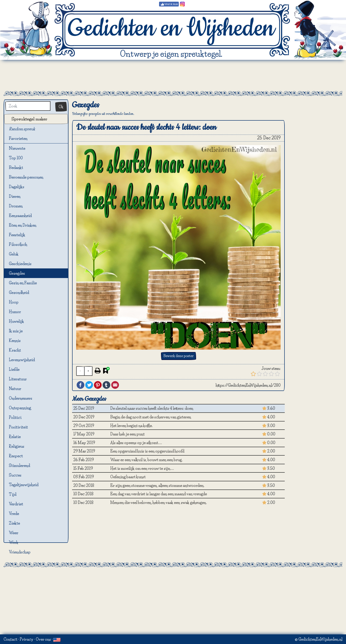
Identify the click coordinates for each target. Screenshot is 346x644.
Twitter (89, 385)
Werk (14, 542)
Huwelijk (16, 321)
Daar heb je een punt (127, 434)
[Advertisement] (173, 75)
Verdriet (16, 504)
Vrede (14, 514)
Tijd (13, 494)
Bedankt (16, 167)
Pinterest (98, 385)
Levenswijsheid (22, 360)
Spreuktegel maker (29, 119)
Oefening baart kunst (128, 477)
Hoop (14, 302)
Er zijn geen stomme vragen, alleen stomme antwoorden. (157, 485)
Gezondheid (19, 292)
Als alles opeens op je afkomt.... (136, 443)
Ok (61, 107)
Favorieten (21, 139)
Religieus (17, 446)
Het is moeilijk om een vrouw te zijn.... (142, 468)
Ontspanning (20, 408)
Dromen (16, 206)
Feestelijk (17, 235)
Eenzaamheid (20, 216)
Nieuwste (17, 148)
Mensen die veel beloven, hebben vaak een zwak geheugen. (159, 502)
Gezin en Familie (23, 283)
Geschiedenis (20, 264)
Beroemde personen (26, 177)
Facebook (80, 385)
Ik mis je (16, 331)
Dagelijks (17, 187)
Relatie (15, 437)
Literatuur (18, 379)
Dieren (15, 196)
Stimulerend (19, 465)
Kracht (15, 350)
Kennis (15, 341)
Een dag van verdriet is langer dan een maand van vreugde (159, 494)
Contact (10, 639)
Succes (15, 475)
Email (115, 385)
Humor (15, 312)
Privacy (27, 639)
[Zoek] (28, 106)
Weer (14, 533)
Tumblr (106, 385)
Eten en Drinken (23, 225)
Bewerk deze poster (179, 356)
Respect (16, 456)
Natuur (15, 389)
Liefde (14, 369)
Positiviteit (18, 427)
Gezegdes (17, 273)
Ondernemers (21, 398)
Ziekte (14, 523)
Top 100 (16, 158)
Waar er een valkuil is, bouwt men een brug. (146, 460)
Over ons (43, 639)
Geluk (14, 254)
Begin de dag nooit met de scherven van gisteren (151, 417)
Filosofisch (18, 244)
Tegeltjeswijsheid (24, 485)
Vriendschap (20, 552)
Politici (15, 417)
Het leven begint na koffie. (132, 426)
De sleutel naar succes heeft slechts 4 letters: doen (152, 408)
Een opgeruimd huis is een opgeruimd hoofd (147, 451)
